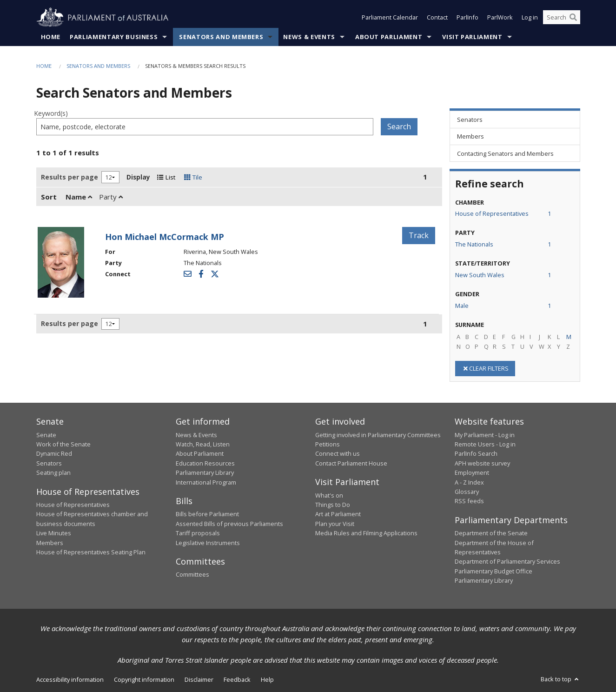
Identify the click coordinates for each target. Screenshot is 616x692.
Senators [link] (470, 120)
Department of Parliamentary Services (507, 562)
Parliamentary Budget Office (493, 571)
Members (50, 543)
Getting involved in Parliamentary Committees (378, 435)
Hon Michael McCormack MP (165, 237)
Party (111, 197)
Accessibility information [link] (70, 679)
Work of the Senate (63, 444)
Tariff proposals (198, 533)
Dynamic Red (54, 454)
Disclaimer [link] (199, 679)
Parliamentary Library (205, 473)
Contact (437, 18)
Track (419, 235)
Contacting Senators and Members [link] (505, 153)
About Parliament (389, 37)
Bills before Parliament (207, 514)
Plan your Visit (335, 524)
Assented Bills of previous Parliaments (229, 524)
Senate (46, 435)
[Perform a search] (573, 18)
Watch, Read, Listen (203, 444)
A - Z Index (469, 482)
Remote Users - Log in (485, 444)
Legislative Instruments (208, 543)
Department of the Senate (491, 533)
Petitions (328, 444)
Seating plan (53, 473)
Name (79, 197)
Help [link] (267, 679)
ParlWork (500, 18)
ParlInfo (467, 18)
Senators (49, 463)
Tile (193, 177)
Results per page (70, 177)
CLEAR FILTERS (485, 368)
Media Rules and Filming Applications (366, 533)
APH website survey (482, 463)
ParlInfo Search (476, 454)
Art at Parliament (338, 514)
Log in (530, 18)
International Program (206, 482)
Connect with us (338, 454)
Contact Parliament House (351, 463)
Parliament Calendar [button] (390, 18)
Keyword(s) (51, 114)
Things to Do (333, 505)
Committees (192, 575)
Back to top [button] (560, 679)
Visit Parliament (472, 37)
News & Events (309, 37)
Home (51, 37)
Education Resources (205, 463)
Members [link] (470, 137)
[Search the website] (562, 18)
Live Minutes (54, 533)
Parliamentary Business (114, 37)
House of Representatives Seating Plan (91, 552)
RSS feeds (469, 501)
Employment (472, 473)
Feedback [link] (237, 679)
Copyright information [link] (144, 679)
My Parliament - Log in (485, 435)
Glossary (467, 492)
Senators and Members (221, 37)
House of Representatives (73, 505)
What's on (329, 495)
